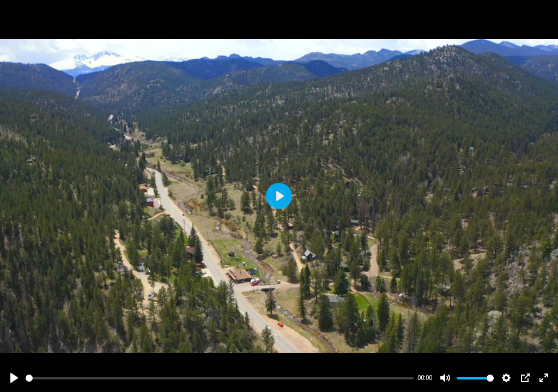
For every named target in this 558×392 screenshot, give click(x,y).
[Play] (14, 378)
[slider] (220, 378)
